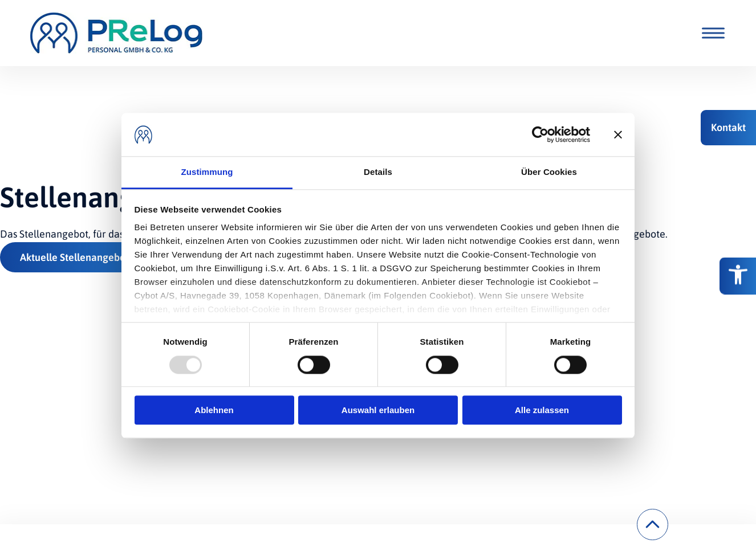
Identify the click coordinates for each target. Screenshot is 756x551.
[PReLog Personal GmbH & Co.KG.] (116, 33)
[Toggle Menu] (711, 33)
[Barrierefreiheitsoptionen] (738, 275)
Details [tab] (378, 172)
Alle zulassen (542, 410)
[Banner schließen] (618, 134)
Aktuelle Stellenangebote (77, 257)
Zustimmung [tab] (207, 172)
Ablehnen (214, 410)
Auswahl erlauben (378, 410)
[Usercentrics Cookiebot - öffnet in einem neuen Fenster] (540, 134)
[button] (728, 127)
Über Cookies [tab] (549, 172)
